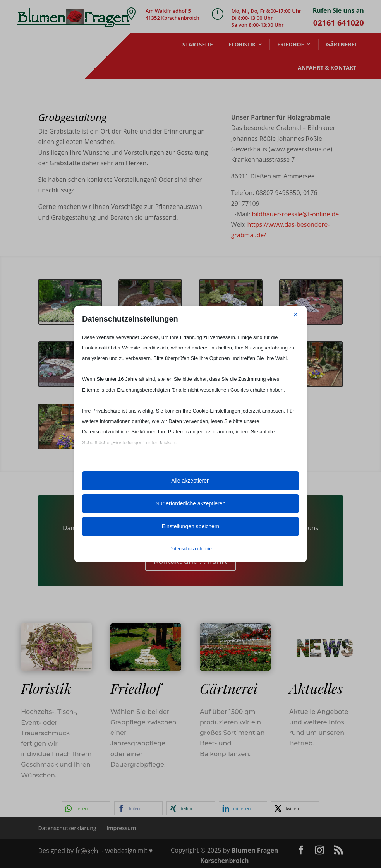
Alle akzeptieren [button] (190, 481)
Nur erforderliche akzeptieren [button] (191, 503)
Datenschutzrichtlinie (190, 549)
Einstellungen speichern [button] (191, 526)
